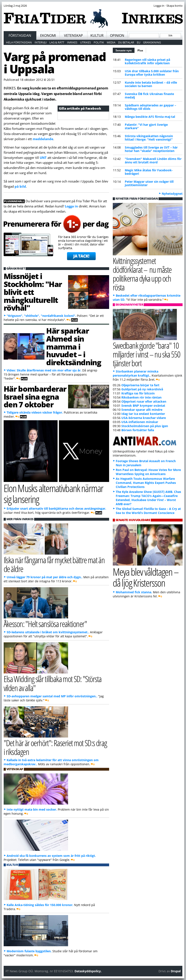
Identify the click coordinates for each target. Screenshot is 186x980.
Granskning (152, 42)
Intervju (41, 42)
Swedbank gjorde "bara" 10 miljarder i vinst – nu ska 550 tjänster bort (147, 354)
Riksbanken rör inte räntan (141, 397)
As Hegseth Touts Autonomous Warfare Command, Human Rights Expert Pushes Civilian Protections (146, 483)
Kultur (97, 35)
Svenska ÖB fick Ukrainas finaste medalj (149, 96)
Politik (99, 42)
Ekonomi (48, 35)
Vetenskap (73, 35)
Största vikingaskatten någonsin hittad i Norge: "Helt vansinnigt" (149, 138)
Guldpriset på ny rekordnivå (142, 389)
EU (139, 42)
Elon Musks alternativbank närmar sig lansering (53, 494)
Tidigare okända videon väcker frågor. (35, 412)
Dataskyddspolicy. (88, 971)
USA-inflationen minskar (140, 422)
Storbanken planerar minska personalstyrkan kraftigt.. (136, 373)
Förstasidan (20, 35)
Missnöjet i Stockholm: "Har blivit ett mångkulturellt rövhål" (33, 292)
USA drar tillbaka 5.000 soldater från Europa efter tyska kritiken (152, 73)
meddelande (43, 139)
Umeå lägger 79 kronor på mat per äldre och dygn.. (45, 577)
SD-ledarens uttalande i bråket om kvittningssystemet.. (48, 632)
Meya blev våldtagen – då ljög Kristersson (146, 577)
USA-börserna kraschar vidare (144, 418)
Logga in (71, 206)
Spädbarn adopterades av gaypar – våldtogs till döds (150, 107)
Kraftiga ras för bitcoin (138, 393)
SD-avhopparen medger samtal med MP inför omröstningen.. (52, 696)
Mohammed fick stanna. (134, 592)
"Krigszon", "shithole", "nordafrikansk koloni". (41, 316)
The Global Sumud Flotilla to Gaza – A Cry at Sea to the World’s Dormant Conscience (148, 511)
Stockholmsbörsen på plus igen (145, 426)
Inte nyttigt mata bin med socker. (32, 809)
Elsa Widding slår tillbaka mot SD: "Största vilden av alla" (53, 683)
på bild (20, 186)
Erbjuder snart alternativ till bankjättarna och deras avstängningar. (56, 508)
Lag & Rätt (57, 42)
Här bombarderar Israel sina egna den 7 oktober (35, 397)
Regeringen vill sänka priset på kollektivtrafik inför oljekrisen (147, 61)
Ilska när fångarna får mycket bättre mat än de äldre (54, 564)
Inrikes (72, 42)
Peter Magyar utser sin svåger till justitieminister (149, 183)
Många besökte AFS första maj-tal (150, 117)
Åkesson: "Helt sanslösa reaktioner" (45, 624)
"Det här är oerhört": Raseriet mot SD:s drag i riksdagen (55, 747)
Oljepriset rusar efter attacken (144, 401)
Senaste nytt (125, 50)
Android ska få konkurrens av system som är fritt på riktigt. (51, 856)
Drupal (176, 971)
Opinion (117, 35)
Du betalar (126, 42)
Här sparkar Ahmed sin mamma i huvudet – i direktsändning (74, 346)
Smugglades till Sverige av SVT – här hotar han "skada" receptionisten (151, 149)
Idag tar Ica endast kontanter (143, 414)
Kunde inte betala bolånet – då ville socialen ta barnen (151, 84)
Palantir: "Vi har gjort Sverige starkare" (146, 126)
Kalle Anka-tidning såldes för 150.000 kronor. (40, 905)
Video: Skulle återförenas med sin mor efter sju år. (44, 370)
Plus (140, 50)
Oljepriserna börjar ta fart (140, 385)
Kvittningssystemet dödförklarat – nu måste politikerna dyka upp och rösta (142, 274)
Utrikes (85, 42)
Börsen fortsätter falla (138, 430)
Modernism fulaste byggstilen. (29, 951)
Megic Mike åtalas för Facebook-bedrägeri (149, 172)
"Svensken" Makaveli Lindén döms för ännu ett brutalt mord (153, 160)
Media (111, 42)
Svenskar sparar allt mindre (142, 410)
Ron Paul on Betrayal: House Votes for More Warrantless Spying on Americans (148, 472)
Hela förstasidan (19, 42)
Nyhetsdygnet (172, 194)
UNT (44, 158)
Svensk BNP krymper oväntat (143, 406)
